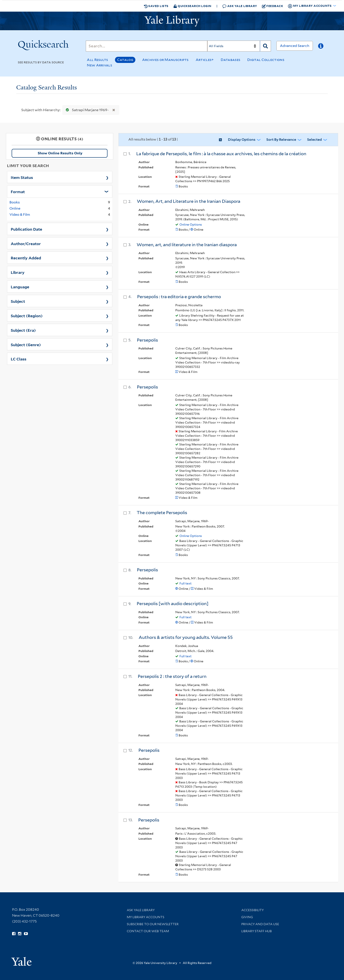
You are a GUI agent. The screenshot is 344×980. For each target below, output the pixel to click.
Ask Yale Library (240, 6)
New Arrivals (99, 65)
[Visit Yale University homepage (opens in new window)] (21, 960)
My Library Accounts (146, 917)
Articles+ (205, 60)
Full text (185, 583)
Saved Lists (156, 6)
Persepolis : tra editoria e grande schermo (179, 297)
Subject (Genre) (26, 344)
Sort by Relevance (281, 140)
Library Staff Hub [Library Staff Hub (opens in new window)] (257, 931)
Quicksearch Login (192, 6)
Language (20, 287)
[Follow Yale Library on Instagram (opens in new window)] (20, 934)
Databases (230, 60)
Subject (18, 301)
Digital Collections (266, 60)
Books (15, 202)
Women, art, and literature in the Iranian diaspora (187, 245)
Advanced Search (295, 46)
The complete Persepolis (162, 513)
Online (15, 208)
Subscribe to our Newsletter (153, 924)
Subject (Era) (23, 330)
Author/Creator (26, 243)
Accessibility (253, 910)
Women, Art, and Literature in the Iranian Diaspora (189, 201)
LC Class (19, 359)
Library (18, 272)
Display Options (242, 140)
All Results (97, 60)
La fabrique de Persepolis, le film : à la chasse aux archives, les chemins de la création (221, 154)
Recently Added (26, 258)
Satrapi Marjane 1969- (86, 110)
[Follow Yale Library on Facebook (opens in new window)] (14, 934)
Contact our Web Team (148, 931)
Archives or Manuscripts (165, 60)
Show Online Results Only (60, 153)
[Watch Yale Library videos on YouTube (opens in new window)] (26, 934)
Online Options (191, 225)
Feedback (273, 6)
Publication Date (26, 229)
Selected (314, 140)
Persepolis (147, 340)
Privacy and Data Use (260, 924)
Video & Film (20, 215)
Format (18, 191)
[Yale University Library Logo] (172, 21)
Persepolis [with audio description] (173, 604)
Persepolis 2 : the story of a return (172, 676)
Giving (247, 917)
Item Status (22, 177)
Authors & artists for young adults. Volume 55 (186, 637)
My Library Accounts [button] (310, 6)
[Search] (147, 46)
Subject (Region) (27, 315)
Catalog (125, 60)
